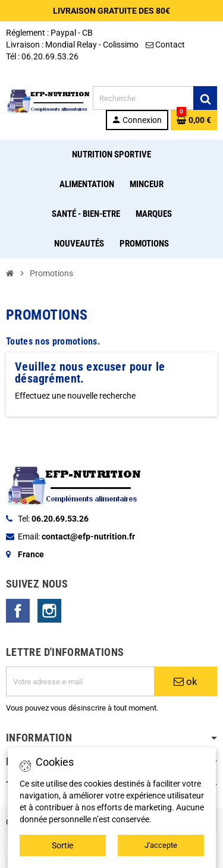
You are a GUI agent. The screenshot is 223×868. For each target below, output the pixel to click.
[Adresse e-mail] (80, 681)
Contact (166, 45)
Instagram (49, 611)
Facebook (18, 611)
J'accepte (161, 845)
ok (186, 681)
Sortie (62, 845)
